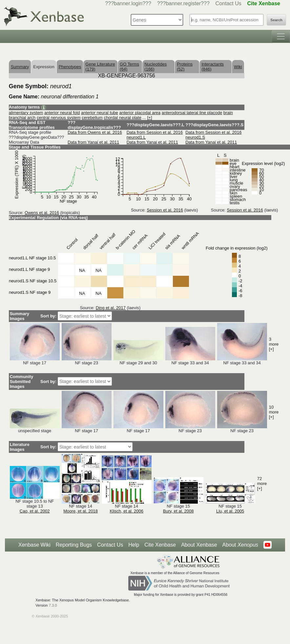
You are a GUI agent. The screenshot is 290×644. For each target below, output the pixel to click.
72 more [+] (262, 483)
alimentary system (26, 113)
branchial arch (22, 118)
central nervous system (59, 118)
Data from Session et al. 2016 (155, 132)
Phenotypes (70, 67)
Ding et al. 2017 (111, 308)
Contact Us (228, 3)
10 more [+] (274, 412)
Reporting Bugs (74, 545)
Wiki (238, 67)
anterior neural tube (100, 113)
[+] (150, 118)
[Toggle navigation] (281, 36)
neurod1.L (136, 137)
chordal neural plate (122, 118)
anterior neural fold (62, 113)
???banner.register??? (183, 3)
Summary (20, 67)
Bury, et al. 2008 (178, 511)
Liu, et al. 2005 (230, 511)
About (240, 545)
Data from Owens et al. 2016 (95, 132)
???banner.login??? (128, 3)
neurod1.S (195, 137)
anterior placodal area (140, 113)
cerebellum (92, 118)
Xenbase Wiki (34, 545)
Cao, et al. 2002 (35, 511)
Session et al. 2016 (165, 210)
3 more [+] (274, 344)
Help (134, 545)
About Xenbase (199, 545)
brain (228, 113)
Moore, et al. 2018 (81, 511)
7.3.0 (53, 605)
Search (276, 20)
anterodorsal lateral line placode (192, 113)
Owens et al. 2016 (42, 213)
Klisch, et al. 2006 (126, 511)
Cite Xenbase (160, 545)
